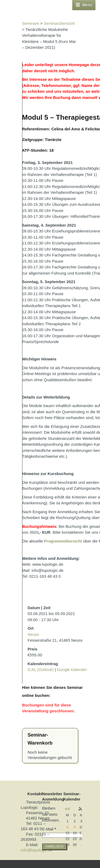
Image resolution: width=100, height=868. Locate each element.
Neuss (33, 634)
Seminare (31, 23)
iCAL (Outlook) (41, 670)
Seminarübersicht (59, 23)
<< (68, 809)
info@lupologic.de (37, 850)
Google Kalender (72, 670)
